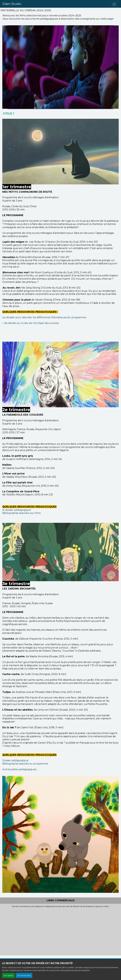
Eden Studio (12, 4)
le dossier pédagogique (17, 510)
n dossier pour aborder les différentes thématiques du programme (45, 317)
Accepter (8, 975)
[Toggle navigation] (114, 4)
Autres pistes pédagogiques (19, 769)
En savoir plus (24, 975)
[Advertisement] (60, 931)
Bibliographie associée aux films (21, 513)
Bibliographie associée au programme (25, 764)
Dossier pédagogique (15, 760)
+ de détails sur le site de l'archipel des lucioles (31, 323)
